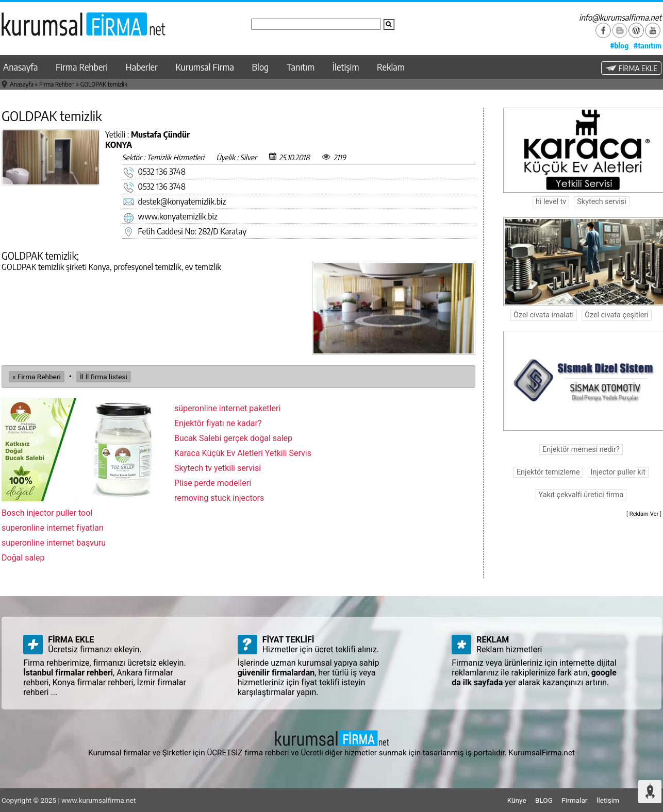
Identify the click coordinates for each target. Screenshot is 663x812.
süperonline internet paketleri (227, 408)
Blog (261, 67)
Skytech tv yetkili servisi (218, 468)
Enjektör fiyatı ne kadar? (218, 423)
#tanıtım (648, 45)
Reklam (391, 67)
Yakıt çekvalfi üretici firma (581, 495)
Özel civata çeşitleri (617, 315)
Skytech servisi (601, 202)
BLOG (544, 800)
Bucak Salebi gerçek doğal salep (233, 438)
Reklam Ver (644, 514)
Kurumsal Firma (205, 67)
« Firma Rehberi (37, 377)
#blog (619, 45)
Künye (517, 800)
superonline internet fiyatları (53, 528)
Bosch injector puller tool (47, 513)
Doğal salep (23, 558)
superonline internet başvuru (54, 543)
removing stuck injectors (219, 498)
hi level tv (551, 202)
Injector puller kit (618, 472)
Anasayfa (20, 67)
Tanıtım (301, 67)
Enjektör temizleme (548, 472)
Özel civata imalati (544, 315)
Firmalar (574, 800)
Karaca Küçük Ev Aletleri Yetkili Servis (243, 453)
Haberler (142, 67)
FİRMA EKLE (631, 68)
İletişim (346, 67)
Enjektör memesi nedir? (581, 450)
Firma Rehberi (82, 67)
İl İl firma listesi (104, 377)
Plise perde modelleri (213, 483)
